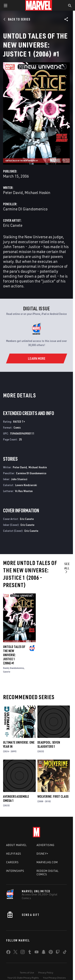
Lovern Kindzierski (26, 485)
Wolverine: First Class (53, 796)
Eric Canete (13, 225)
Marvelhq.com (47, 862)
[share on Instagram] (23, 953)
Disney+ (42, 854)
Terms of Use (27, 973)
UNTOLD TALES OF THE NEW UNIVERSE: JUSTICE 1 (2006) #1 (14, 655)
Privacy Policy (46, 973)
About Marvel (16, 845)
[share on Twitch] (58, 953)
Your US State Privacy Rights (23, 978)
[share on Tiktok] (65, 953)
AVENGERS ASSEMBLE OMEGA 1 (16, 799)
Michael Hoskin (37, 192)
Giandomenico (17, 668)
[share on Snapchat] (44, 953)
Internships (15, 871)
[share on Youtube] (37, 953)
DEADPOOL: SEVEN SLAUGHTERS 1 (49, 744)
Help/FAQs (14, 854)
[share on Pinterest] (51, 953)
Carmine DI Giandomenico (25, 209)
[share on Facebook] (8, 953)
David (6, 668)
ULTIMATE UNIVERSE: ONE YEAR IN (19, 744)
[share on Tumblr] (30, 953)
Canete (7, 672)
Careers (12, 862)
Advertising (46, 845)
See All (67, 568)
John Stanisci (19, 479)
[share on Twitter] (15, 953)
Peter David (13, 192)
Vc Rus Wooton (24, 491)
